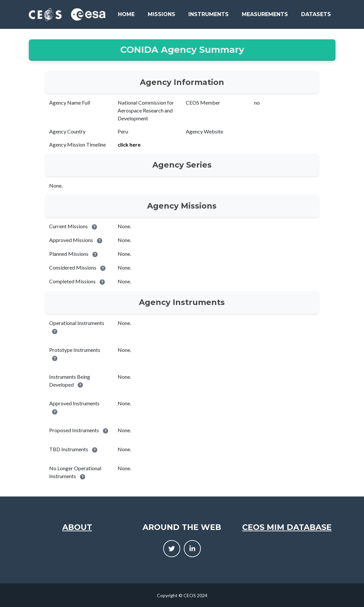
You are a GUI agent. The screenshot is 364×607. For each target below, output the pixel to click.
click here (129, 144)
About (77, 527)
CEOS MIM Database (287, 527)
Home (126, 14)
